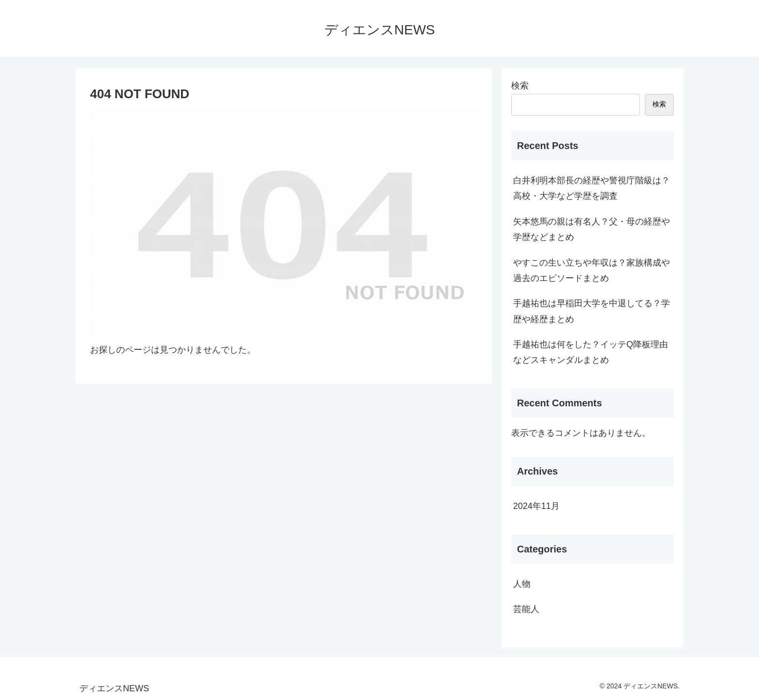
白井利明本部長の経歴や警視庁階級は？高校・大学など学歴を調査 (592, 188)
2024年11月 (536, 506)
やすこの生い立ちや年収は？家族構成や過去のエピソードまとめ (592, 270)
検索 (520, 86)
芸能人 (526, 609)
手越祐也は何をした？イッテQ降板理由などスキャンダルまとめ (591, 352)
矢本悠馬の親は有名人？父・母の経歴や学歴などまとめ (592, 229)
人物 (522, 584)
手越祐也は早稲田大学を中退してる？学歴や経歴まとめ (592, 311)
